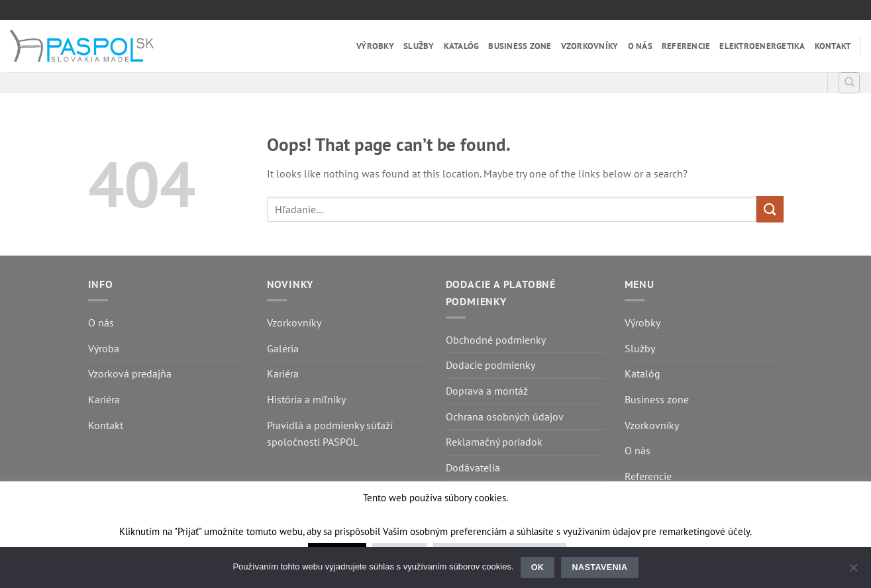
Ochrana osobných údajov (505, 416)
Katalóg (462, 46)
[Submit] (770, 209)
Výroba (104, 348)
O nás (640, 46)
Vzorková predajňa (130, 373)
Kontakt (833, 46)
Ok (538, 567)
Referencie (686, 46)
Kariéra (104, 399)
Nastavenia (600, 567)
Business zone (520, 46)
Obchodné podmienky (496, 340)
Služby (419, 46)
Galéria (283, 348)
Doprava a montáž (487, 391)
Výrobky (375, 46)
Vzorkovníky (590, 46)
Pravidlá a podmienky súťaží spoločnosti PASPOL (330, 434)
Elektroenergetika (762, 46)
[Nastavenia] (853, 571)
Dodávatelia (473, 467)
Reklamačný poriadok (494, 442)
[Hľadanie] (849, 83)
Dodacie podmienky (490, 365)
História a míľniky (306, 399)
